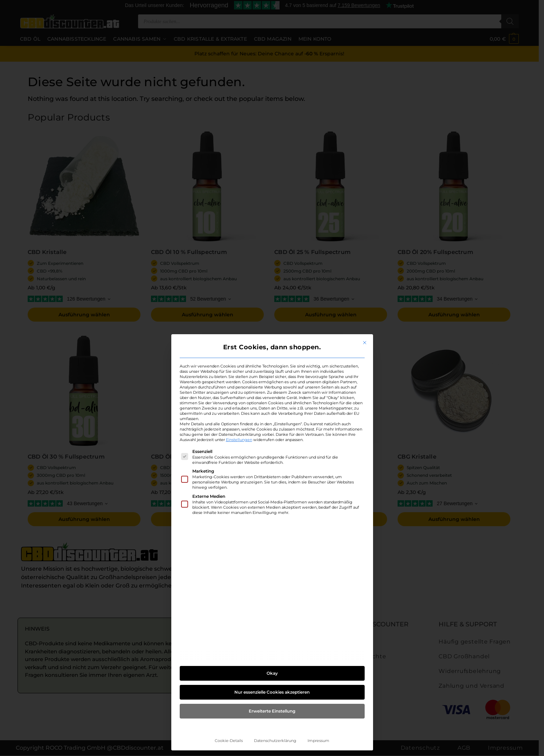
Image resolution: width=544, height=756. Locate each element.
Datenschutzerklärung (275, 741)
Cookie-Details (229, 741)
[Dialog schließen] (365, 343)
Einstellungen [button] (239, 440)
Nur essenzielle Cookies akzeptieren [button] (272, 692)
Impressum (318, 741)
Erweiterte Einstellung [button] (272, 711)
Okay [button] (272, 673)
